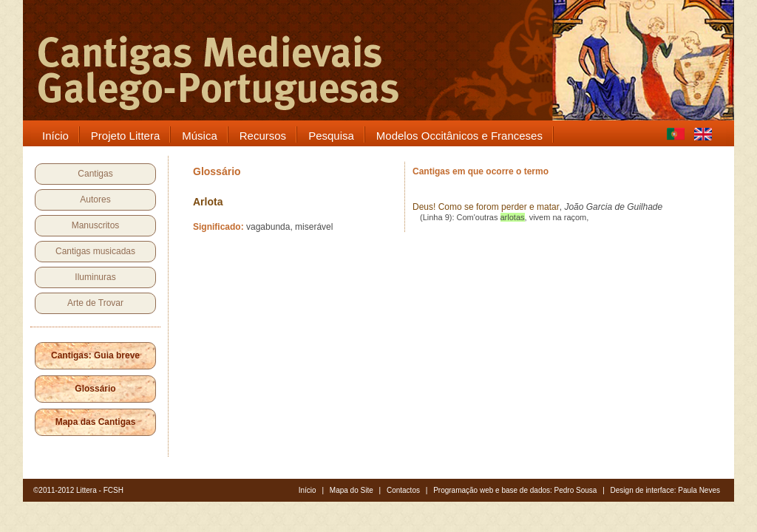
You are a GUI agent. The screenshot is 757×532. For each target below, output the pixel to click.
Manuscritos (96, 225)
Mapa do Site (352, 490)
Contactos (403, 490)
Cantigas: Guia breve (95, 355)
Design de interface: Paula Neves (665, 490)
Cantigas (95, 174)
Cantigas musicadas (95, 251)
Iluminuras (95, 277)
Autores (95, 199)
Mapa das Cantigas (96, 422)
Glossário (95, 389)
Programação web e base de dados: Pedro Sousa (515, 490)
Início (308, 490)
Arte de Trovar (95, 303)
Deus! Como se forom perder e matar (486, 207)
